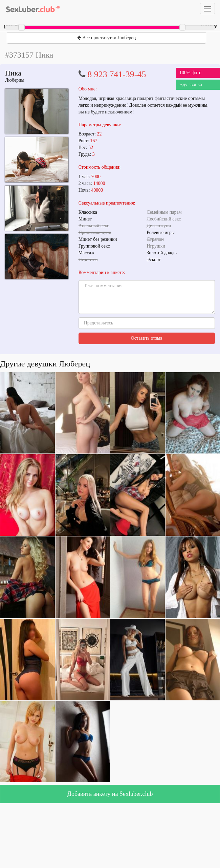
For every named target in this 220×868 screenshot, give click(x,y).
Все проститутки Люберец (106, 38)
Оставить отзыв (147, 338)
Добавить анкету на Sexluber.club (110, 794)
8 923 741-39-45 (117, 74)
